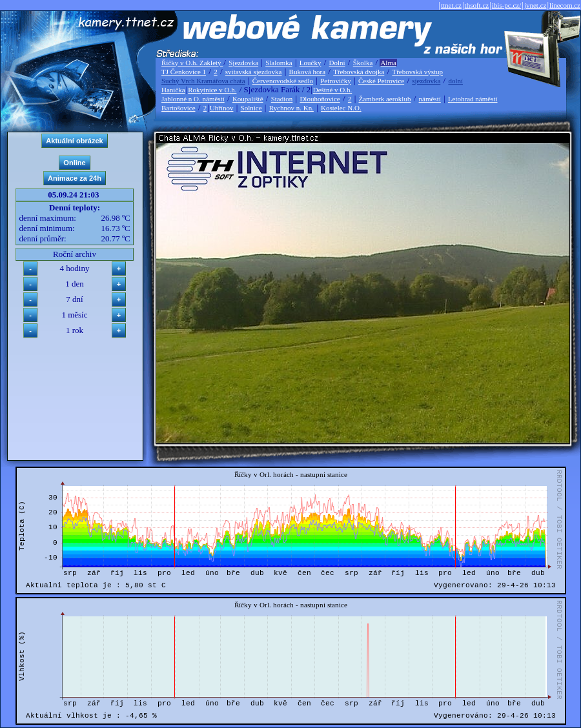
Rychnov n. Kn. (291, 108)
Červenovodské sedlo (283, 81)
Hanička (173, 90)
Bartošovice (178, 108)
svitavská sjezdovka (254, 72)
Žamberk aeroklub (384, 99)
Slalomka (279, 63)
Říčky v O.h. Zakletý (192, 63)
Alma (388, 63)
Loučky (311, 63)
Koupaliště (248, 99)
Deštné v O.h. (333, 90)
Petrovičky (336, 81)
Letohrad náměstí (473, 99)
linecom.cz (565, 5)
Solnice (251, 108)
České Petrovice (381, 81)
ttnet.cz (451, 5)
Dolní (337, 63)
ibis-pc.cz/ (507, 5)
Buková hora (308, 72)
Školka (363, 63)
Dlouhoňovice (320, 99)
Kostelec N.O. (341, 108)
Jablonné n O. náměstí (193, 99)
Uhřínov (222, 108)
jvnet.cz (535, 5)
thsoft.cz (477, 5)
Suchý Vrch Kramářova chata (203, 81)
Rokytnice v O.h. (212, 90)
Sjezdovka (243, 63)
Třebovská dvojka (359, 72)
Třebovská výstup (417, 72)
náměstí (430, 99)
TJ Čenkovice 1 (184, 72)
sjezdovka (426, 81)
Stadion (282, 99)
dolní (455, 81)
